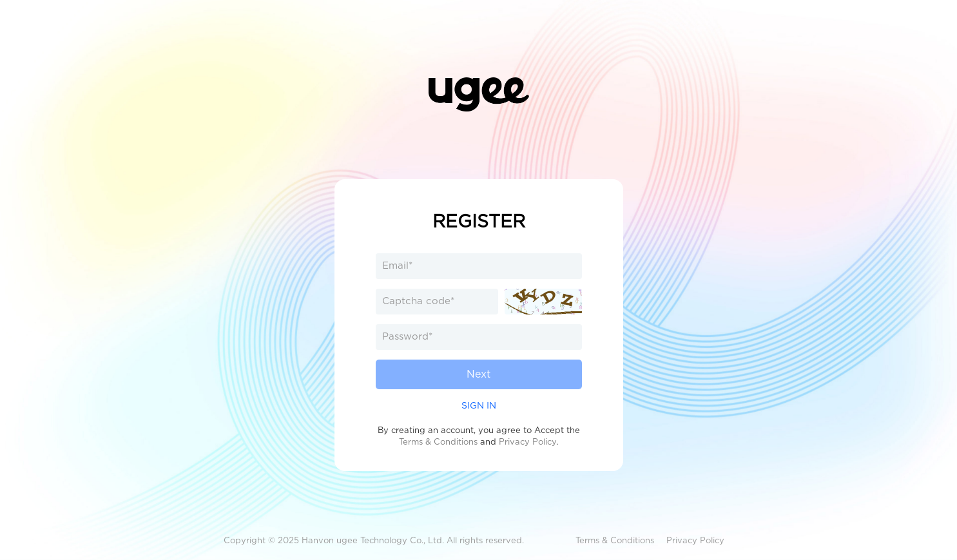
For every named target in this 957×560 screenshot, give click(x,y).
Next (479, 374)
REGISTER (479, 221)
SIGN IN (479, 405)
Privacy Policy (527, 442)
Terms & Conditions (438, 442)
